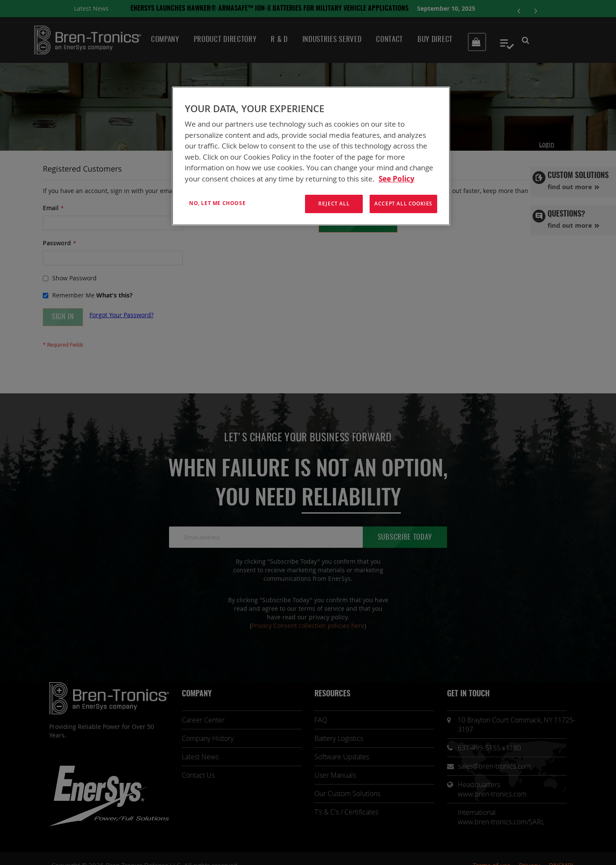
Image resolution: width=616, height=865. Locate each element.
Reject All (334, 204)
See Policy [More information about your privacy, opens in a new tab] (397, 179)
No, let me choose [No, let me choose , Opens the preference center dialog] (217, 203)
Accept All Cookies (403, 204)
